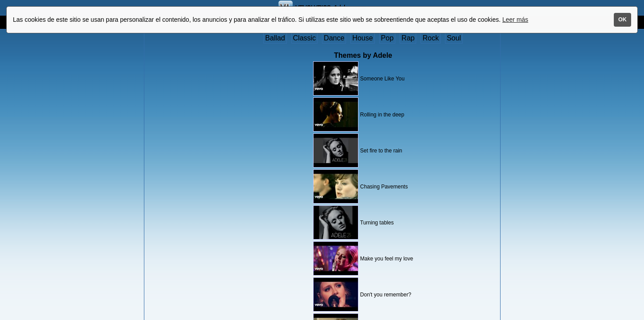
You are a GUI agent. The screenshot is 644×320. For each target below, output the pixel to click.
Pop (387, 38)
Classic (305, 38)
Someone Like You (382, 79)
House (362, 38)
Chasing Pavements (384, 187)
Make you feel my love (387, 259)
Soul (454, 38)
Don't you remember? (386, 295)
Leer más (515, 20)
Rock (430, 38)
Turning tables (377, 223)
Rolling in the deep (382, 115)
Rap (408, 38)
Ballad (275, 38)
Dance (334, 38)
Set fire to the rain (381, 151)
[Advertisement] (181, 168)
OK (622, 20)
